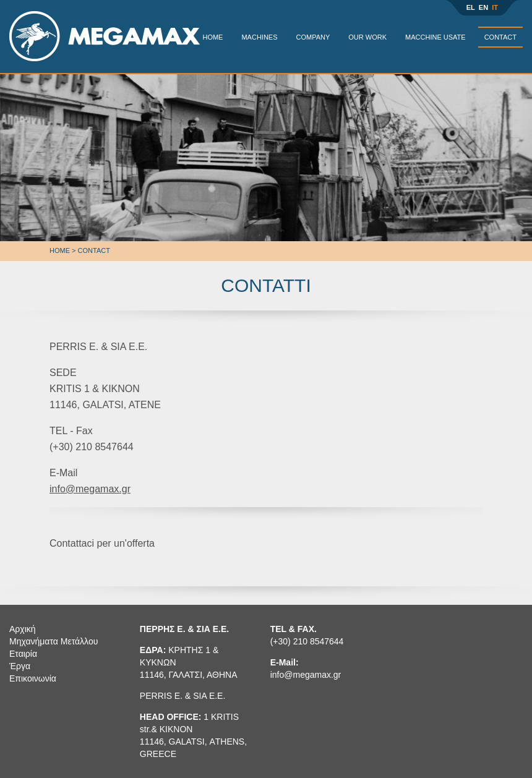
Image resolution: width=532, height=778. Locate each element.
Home (60, 250)
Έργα (20, 666)
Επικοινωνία (33, 678)
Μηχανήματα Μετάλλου (54, 641)
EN (483, 7)
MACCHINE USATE (435, 37)
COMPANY (313, 37)
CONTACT (500, 37)
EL (471, 7)
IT (495, 7)
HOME (212, 37)
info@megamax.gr (90, 489)
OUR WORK (367, 37)
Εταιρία (23, 654)
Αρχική (23, 629)
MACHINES (259, 37)
